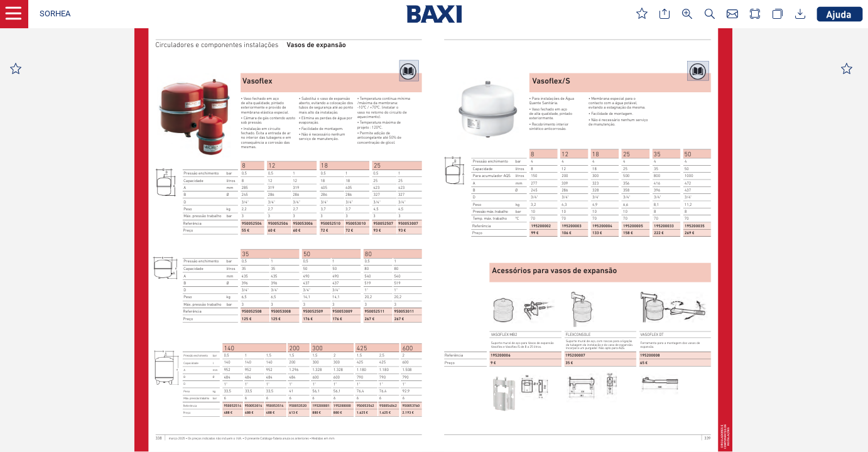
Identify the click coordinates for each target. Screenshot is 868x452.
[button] (55, 14)
